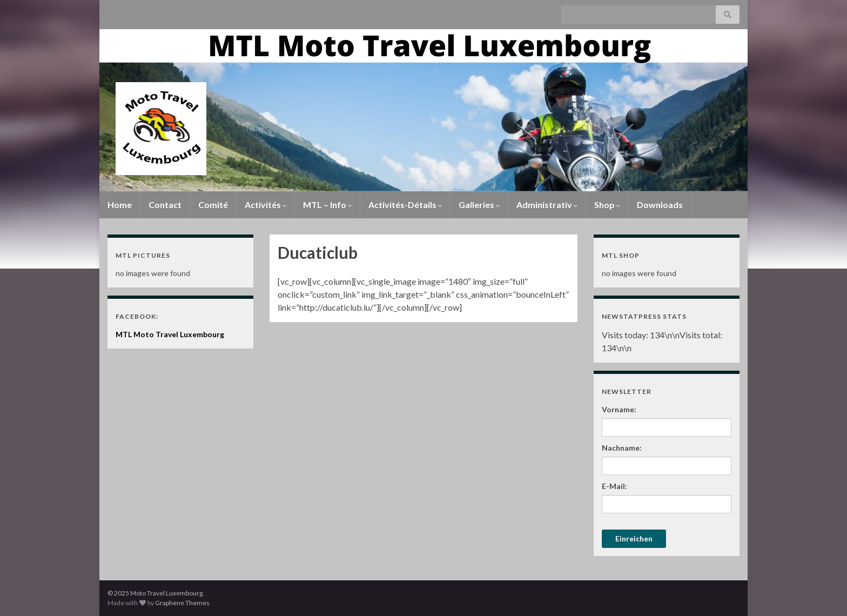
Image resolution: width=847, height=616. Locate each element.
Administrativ (547, 205)
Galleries (479, 205)
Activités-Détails (405, 205)
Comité (213, 205)
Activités (265, 205)
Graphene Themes (182, 603)
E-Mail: (614, 486)
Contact (165, 205)
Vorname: (619, 409)
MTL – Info (327, 205)
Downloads (660, 205)
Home (120, 205)
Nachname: (622, 448)
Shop (607, 205)
